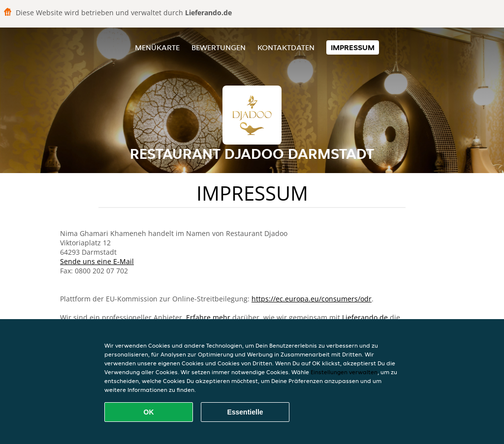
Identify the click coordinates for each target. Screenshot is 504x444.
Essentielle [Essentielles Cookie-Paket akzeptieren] (245, 412)
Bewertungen (219, 47)
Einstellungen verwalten (344, 372)
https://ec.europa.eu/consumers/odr (312, 299)
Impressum (353, 47)
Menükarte (157, 47)
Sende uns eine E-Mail (97, 261)
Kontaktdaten (286, 47)
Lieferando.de (365, 317)
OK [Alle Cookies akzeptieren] (149, 412)
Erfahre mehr (208, 317)
